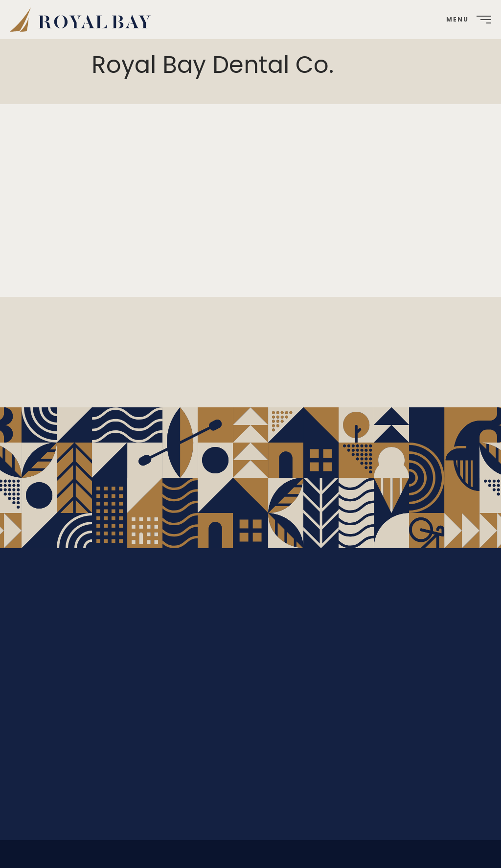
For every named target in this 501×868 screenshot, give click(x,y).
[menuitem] (84, 20)
